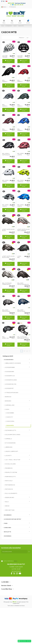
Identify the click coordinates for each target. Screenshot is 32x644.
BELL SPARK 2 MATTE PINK (21, 155)
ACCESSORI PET (9, 388)
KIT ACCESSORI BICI (10, 443)
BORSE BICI (8, 401)
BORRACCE (8, 397)
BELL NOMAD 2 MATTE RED (20, 82)
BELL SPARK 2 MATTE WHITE (5, 182)
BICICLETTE (8, 532)
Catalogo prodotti (8, 356)
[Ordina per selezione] (22, 38)
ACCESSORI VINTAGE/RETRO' (13, 519)
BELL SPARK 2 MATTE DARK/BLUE (21, 206)
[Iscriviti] (29, 552)
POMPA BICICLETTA (10, 477)
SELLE (7, 502)
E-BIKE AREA (8, 528)
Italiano (4, 7)
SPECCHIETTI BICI (10, 510)
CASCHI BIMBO (10, 413)
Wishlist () (12, 7)
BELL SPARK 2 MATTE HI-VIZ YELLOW (21, 182)
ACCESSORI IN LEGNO (11, 380)
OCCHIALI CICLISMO (10, 464)
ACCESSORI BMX (10, 372)
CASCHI (7, 409)
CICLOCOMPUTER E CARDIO (13, 435)
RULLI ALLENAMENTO (11, 493)
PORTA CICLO (9, 481)
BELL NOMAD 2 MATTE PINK (5, 130)
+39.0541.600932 (20, 3)
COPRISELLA (9, 439)
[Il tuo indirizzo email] (14, 552)
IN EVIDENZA (8, 536)
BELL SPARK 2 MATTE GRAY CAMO (6, 206)
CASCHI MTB (10, 425)
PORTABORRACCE (10, 485)
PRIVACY (16, 561)
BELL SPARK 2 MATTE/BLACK (6, 154)
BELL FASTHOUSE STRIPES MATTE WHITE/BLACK (7, 284)
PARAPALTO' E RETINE (11, 472)
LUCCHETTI (8, 456)
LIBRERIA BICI (9, 447)
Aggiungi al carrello (8, 61)
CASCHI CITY (10, 417)
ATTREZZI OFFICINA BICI (12, 393)
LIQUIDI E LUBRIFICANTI (12, 451)
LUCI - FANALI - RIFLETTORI (13, 460)
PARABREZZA (9, 468)
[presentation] (14, 557)
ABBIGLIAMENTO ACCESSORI (13, 363)
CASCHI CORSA (10, 421)
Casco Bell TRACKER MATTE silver (6, 57)
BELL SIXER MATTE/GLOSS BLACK (23, 284)
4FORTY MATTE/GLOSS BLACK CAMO (8, 257)
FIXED (6, 523)
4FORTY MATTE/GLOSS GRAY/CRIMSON (24, 230)
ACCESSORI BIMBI (10, 367)
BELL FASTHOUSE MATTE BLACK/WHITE (23, 338)
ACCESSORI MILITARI (11, 384)
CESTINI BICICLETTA (11, 430)
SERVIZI (7, 506)
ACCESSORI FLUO (10, 376)
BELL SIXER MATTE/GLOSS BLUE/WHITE (21, 311)
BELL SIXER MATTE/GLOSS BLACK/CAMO (6, 311)
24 (28, 38)
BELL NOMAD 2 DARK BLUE (20, 130)
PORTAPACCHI (9, 489)
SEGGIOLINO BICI (10, 497)
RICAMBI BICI (8, 515)
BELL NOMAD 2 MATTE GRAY (6, 106)
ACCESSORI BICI (9, 360)
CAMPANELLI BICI (10, 405)
